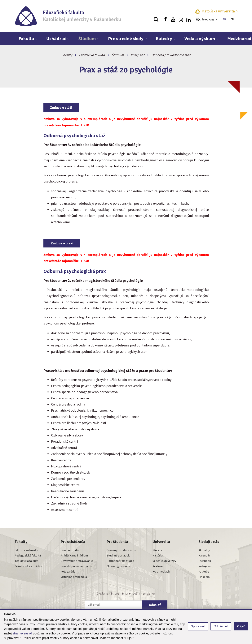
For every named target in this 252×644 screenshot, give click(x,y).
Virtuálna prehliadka (74, 577)
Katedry (164, 39)
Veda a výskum (200, 39)
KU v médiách (161, 571)
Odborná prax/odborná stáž (171, 55)
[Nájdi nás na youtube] (173, 19)
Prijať (241, 626)
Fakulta (26, 39)
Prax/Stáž (138, 55)
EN (232, 19)
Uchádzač (56, 39)
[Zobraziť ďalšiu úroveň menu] (217, 19)
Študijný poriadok (118, 555)
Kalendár (204, 555)
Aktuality (204, 550)
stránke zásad (22, 633)
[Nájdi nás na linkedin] (188, 19)
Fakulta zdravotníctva (28, 566)
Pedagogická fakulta (28, 555)
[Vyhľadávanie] (156, 19)
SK (224, 19)
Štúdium (87, 39)
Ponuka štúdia (70, 550)
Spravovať (198, 626)
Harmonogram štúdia (120, 561)
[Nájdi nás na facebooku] (166, 19)
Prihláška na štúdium (74, 555)
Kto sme (158, 550)
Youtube (204, 571)
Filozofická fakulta (92, 55)
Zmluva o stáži (61, 107)
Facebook (205, 561)
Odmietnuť (221, 626)
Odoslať (155, 605)
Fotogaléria (68, 571)
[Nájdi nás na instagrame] (181, 19)
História (158, 555)
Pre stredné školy (126, 39)
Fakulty (67, 55)
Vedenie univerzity (164, 561)
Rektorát (158, 566)
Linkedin (204, 577)
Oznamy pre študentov (121, 550)
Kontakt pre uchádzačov (76, 566)
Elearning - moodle (119, 566)
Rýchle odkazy (205, 19)
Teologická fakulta (27, 561)
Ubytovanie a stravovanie (77, 561)
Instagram (205, 566)
